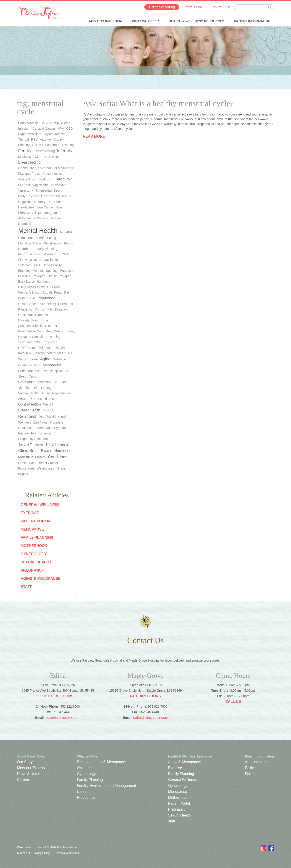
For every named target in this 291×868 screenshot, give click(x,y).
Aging (45, 359)
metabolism (61, 359)
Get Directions (58, 696)
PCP (38, 342)
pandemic (25, 309)
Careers (24, 780)
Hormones (63, 451)
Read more (94, 136)
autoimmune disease (33, 218)
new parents (27, 348)
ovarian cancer (29, 365)
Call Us (233, 702)
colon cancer (28, 304)
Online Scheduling (162, 7)
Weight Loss (46, 468)
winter (23, 359)
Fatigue (24, 433)
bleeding (24, 271)
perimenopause (29, 371)
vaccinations (52, 260)
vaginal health (28, 393)
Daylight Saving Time (33, 320)
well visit (46, 179)
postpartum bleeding (60, 145)
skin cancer (45, 207)
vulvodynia (58, 185)
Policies (251, 768)
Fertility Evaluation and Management (106, 786)
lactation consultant (33, 337)
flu (20, 260)
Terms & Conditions (67, 853)
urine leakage (43, 388)
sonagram (67, 232)
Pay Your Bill (221, 7)
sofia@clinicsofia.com (63, 718)
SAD (69, 353)
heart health (52, 157)
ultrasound (26, 238)
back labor (26, 282)
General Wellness (40, 505)
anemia (56, 218)
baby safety (55, 331)
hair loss (43, 282)
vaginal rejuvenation (56, 393)
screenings (48, 304)
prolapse (39, 276)
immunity (25, 353)
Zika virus (40, 422)
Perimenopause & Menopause (101, 762)
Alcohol (48, 410)
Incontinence (46, 399)
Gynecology (34, 554)
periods (38, 271)
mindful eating (46, 238)
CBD (70, 128)
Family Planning (37, 538)
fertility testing (44, 151)
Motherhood (34, 546)
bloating (24, 145)
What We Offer (145, 21)
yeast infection (53, 174)
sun (59, 207)
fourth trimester (30, 254)
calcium (34, 376)
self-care (25, 265)
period (68, 243)
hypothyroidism (54, 134)
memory (40, 202)
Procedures (26, 468)
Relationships (30, 416)
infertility (65, 151)
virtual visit (55, 353)
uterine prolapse (59, 276)
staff (26, 587)
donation (61, 309)
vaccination (33, 260)
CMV (44, 123)
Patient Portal (36, 521)
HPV (61, 128)
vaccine (45, 139)
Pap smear (56, 202)
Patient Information (252, 21)
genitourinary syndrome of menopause (46, 168)
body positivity (29, 196)
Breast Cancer (48, 463)
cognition (25, 202)
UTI (67, 371)
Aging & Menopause (41, 579)
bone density (52, 265)
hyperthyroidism (30, 134)
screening (25, 342)
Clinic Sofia (28, 451)
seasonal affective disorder (38, 326)
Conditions (58, 457)
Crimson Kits (44, 309)
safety (70, 331)
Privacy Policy (41, 853)
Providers (56, 422)
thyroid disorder (57, 417)
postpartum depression (35, 382)
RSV (34, 139)
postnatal (50, 254)
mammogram (48, 213)
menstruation (52, 243)
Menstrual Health (32, 457)
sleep (22, 376)
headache (67, 271)
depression (26, 224)
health (60, 348)
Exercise (30, 513)
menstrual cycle (30, 243)
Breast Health (29, 410)
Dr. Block (53, 287)
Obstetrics (85, 768)
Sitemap (22, 853)
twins (37, 157)
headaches (26, 207)
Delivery (39, 353)
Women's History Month (35, 293)
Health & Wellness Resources (196, 21)
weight (48, 404)
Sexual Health (36, 562)
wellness (25, 422)
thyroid (24, 139)
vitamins (24, 388)
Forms (250, 774)
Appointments (256, 762)
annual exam (28, 179)
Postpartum (50, 196)
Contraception (30, 404)
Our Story (25, 762)
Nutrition (60, 382)
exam (34, 359)
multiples (24, 157)
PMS (22, 298)
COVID (64, 254)
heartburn (25, 249)
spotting (52, 271)
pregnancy (46, 298)
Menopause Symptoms (53, 428)
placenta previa (29, 174)
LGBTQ (37, 145)
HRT (37, 265)
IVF (71, 196)
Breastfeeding (29, 162)
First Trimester (41, 433)
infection (24, 128)
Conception (26, 428)
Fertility (25, 151)
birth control (27, 213)
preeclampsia (52, 371)
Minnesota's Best (48, 190)
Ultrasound (86, 792)
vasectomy (26, 190)
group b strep (60, 123)
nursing (55, 337)
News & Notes (29, 774)
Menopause (52, 365)
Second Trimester (31, 444)
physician (50, 342)
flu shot (24, 185)
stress (23, 399)
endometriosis (28, 123)
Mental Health (38, 231)
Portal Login (193, 7)
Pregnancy (32, 570)
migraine (24, 276)
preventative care (31, 331)
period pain (62, 293)
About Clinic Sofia (105, 21)
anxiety (58, 139)
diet (32, 399)
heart (31, 298)
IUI (64, 196)
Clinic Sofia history (31, 287)
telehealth (46, 348)
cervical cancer (44, 128)
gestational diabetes (33, 315)
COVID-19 (66, 304)
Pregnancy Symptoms (34, 439)
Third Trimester (58, 444)
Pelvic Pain (64, 179)
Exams (46, 451)
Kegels (23, 474)
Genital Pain (27, 463)
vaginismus (40, 185)
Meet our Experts (31, 768)
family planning (46, 249)
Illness (61, 468)
